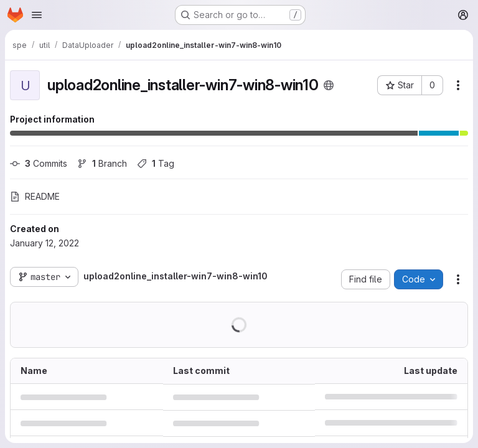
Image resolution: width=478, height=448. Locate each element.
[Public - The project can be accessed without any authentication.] (329, 85)
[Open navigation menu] (37, 15)
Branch (102, 163)
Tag (156, 163)
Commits (39, 163)
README (35, 196)
